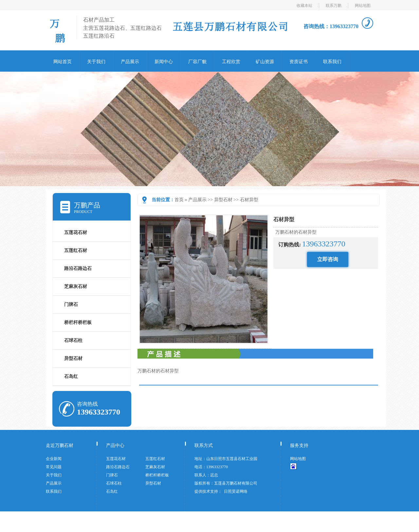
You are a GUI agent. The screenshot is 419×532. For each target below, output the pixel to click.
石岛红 (71, 376)
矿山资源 (265, 62)
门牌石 (71, 304)
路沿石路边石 (78, 268)
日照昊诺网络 (236, 491)
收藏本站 (304, 6)
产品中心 (115, 445)
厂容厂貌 (197, 62)
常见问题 (54, 467)
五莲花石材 (76, 232)
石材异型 (249, 200)
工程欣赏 (231, 62)
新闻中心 (164, 62)
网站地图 (363, 6)
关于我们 (96, 62)
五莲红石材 (76, 250)
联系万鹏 (334, 6)
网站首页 (63, 62)
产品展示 (130, 62)
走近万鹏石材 (60, 445)
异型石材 (223, 200)
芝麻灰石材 (76, 286)
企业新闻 (54, 459)
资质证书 (299, 62)
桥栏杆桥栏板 (78, 322)
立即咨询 (328, 259)
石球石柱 (73, 340)
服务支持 (299, 445)
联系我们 (332, 62)
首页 (179, 200)
